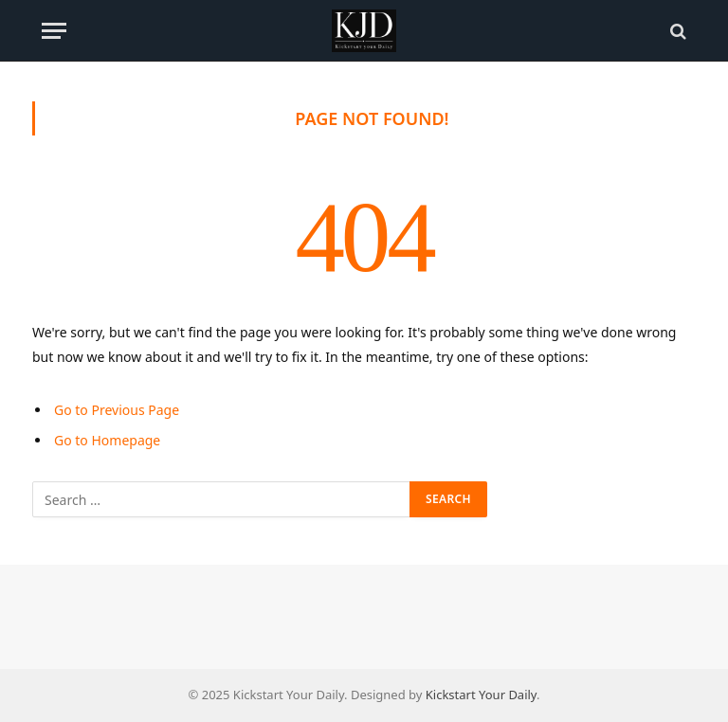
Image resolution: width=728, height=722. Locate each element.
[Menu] (54, 31)
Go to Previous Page (117, 410)
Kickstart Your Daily (481, 695)
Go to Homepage (107, 440)
